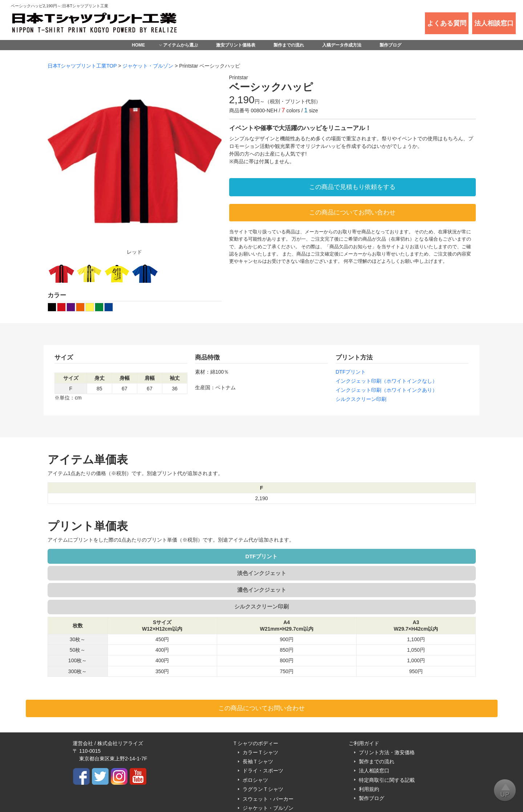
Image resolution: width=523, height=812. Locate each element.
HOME (138, 45)
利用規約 (369, 739)
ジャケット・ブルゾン (148, 66)
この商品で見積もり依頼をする (352, 187)
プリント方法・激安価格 (387, 703)
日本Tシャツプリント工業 (264, 792)
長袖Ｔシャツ (258, 712)
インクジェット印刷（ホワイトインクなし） (386, 381)
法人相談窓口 (374, 721)
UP (505, 789)
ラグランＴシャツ (263, 739)
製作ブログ (390, 45)
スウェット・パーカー (268, 749)
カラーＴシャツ (260, 703)
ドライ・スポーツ (263, 721)
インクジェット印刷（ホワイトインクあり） (386, 390)
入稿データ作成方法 (342, 45)
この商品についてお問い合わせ (352, 212)
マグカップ (255, 777)
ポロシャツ (255, 730)
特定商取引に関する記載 (387, 730)
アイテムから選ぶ (181, 45)
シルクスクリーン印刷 (361, 399)
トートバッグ (258, 768)
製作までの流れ (289, 45)
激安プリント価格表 (236, 45)
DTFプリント (351, 372)
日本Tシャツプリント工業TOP (82, 66)
